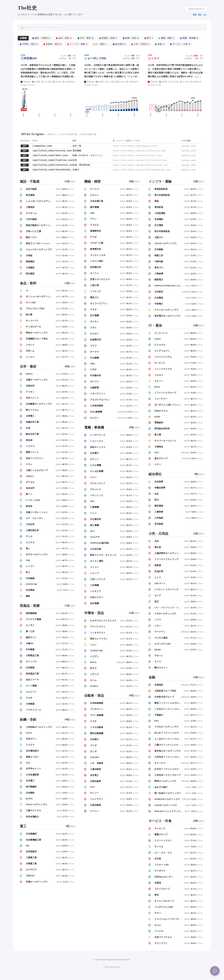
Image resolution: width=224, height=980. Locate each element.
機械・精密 (166, 38)
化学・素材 (86, 38)
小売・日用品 (140, 44)
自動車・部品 (53, 44)
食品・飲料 (64, 38)
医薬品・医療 (108, 38)
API (205, 15)
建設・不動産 (41, 38)
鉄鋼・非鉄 (131, 38)
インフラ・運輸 (77, 44)
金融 (160, 44)
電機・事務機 (189, 38)
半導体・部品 (29, 44)
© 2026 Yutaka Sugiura (112, 967)
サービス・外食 (180, 44)
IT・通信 (100, 44)
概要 (195, 15)
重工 (149, 38)
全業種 (23, 38)
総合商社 (119, 44)
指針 (200, 15)
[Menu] (215, 971)
